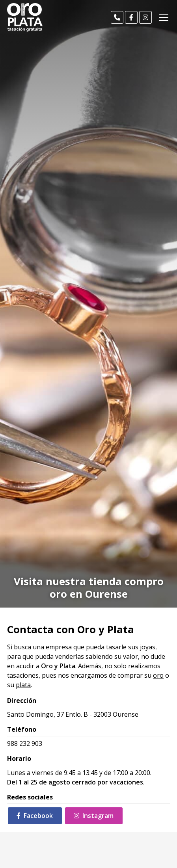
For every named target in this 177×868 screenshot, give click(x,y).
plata (23, 685)
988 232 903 (25, 743)
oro (158, 675)
